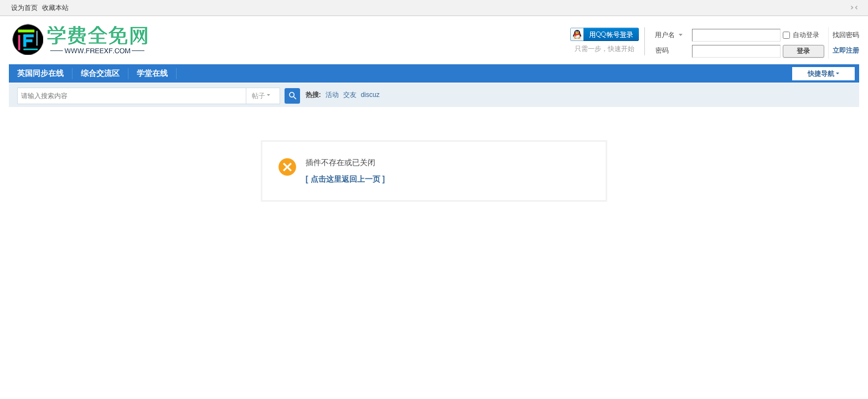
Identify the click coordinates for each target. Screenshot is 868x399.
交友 (350, 95)
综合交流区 (100, 73)
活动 (332, 95)
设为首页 (24, 8)
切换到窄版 (854, 8)
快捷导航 (821, 74)
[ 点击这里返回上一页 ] (345, 179)
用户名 (665, 35)
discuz (370, 95)
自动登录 (801, 35)
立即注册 (846, 50)
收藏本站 (55, 8)
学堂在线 (152, 73)
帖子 (259, 96)
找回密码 (846, 35)
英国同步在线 (40, 73)
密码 (662, 50)
